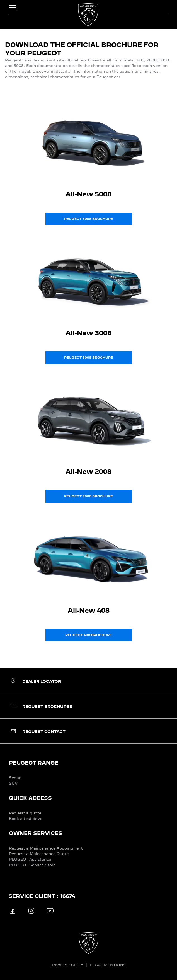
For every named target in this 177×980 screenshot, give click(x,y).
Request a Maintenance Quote (39, 854)
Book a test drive (26, 819)
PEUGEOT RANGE (34, 763)
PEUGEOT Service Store (32, 865)
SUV (13, 783)
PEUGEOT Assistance (30, 859)
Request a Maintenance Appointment (46, 848)
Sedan (15, 778)
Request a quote (25, 813)
